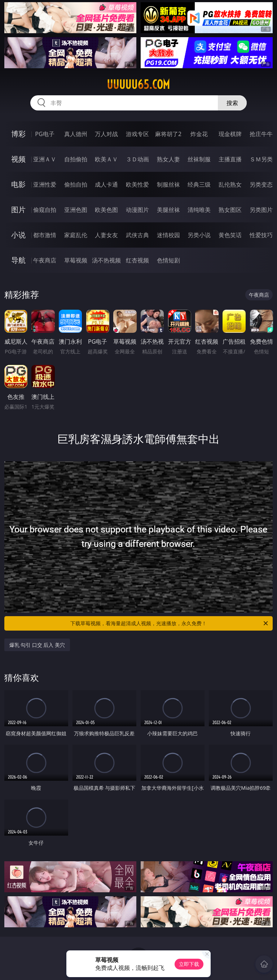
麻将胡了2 (168, 134)
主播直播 (230, 159)
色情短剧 (168, 260)
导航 (18, 260)
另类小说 (199, 235)
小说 (18, 235)
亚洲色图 (76, 210)
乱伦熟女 (230, 184)
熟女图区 (230, 210)
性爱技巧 (261, 235)
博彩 (18, 134)
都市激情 (45, 235)
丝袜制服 (199, 159)
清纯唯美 (199, 210)
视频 (18, 159)
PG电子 (45, 134)
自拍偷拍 (76, 159)
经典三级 (199, 184)
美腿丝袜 (168, 210)
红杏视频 (137, 260)
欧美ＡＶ (106, 159)
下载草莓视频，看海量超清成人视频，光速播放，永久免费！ (170, 623)
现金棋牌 (230, 134)
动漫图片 (137, 210)
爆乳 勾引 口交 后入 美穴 (37, 645)
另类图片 (261, 210)
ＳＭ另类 (261, 159)
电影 (18, 184)
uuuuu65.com (138, 84)
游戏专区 (137, 134)
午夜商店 (45, 260)
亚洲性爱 (45, 184)
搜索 (232, 103)
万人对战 (106, 134)
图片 (18, 210)
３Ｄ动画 (137, 159)
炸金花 (199, 134)
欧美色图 (106, 210)
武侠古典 (137, 235)
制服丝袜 (168, 184)
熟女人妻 (168, 159)
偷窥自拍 (45, 210)
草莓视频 (76, 260)
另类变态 (261, 184)
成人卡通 (106, 184)
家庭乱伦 (76, 235)
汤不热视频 (106, 260)
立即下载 (189, 964)
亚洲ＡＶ (45, 159)
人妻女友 (106, 235)
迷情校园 (168, 235)
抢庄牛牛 (261, 134)
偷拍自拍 (76, 184)
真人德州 (76, 134)
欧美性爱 (137, 184)
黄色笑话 (230, 235)
